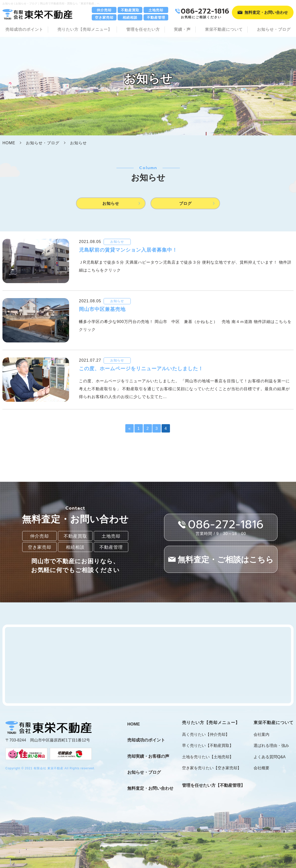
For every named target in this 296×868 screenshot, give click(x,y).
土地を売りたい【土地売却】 (208, 757)
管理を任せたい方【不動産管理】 (213, 785)
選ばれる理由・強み (271, 746)
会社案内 (261, 734)
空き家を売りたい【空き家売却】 (212, 768)
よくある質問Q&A (270, 757)
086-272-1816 (205, 11)
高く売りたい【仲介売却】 (206, 734)
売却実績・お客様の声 (148, 756)
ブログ (185, 203)
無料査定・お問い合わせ (150, 788)
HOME (9, 143)
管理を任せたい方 (143, 29)
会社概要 (261, 768)
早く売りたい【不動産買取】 (208, 746)
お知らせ (111, 203)
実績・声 (182, 29)
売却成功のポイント (24, 29)
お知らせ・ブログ (274, 29)
